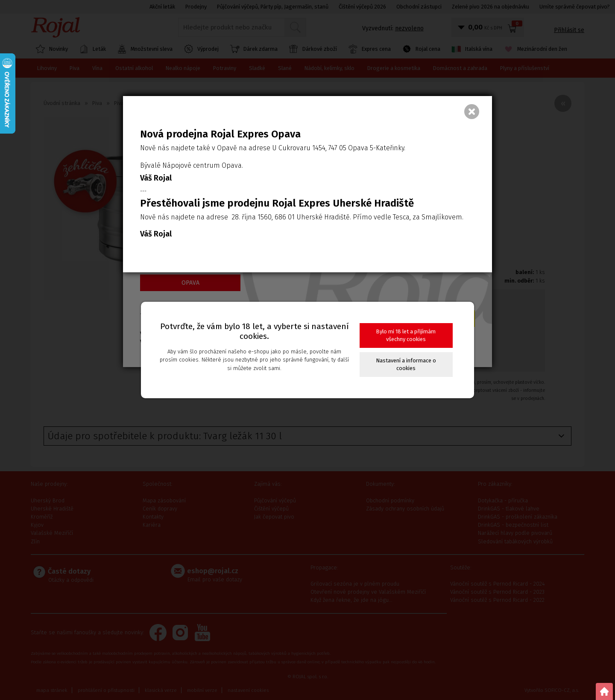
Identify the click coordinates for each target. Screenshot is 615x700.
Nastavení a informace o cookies (406, 364)
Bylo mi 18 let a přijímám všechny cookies (406, 335)
